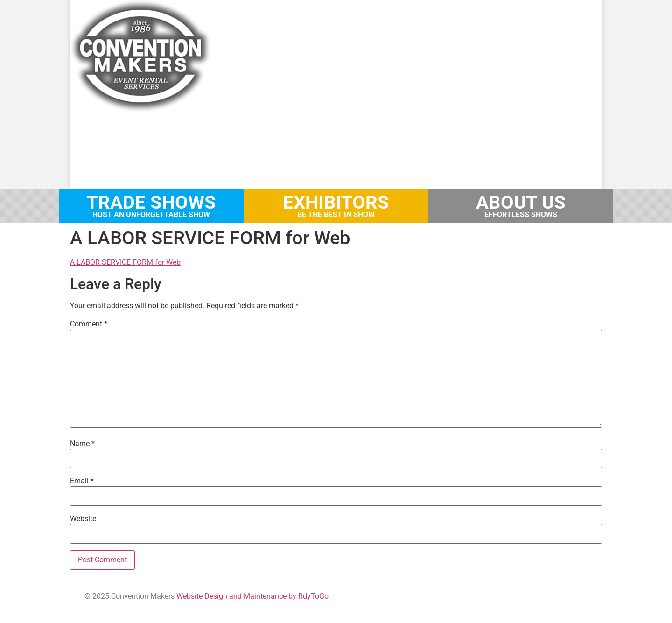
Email (82, 481)
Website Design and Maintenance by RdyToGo (252, 596)
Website (83, 519)
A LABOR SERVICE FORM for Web (125, 262)
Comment (89, 324)
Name (82, 444)
